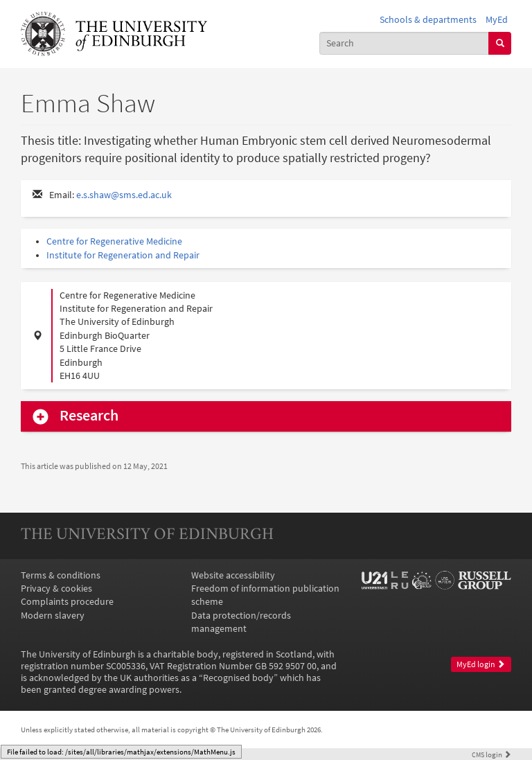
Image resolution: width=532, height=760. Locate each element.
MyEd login (481, 664)
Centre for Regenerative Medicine (114, 241)
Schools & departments (428, 20)
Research (89, 416)
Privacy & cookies (56, 589)
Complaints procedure (67, 602)
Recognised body (238, 678)
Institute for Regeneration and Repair (123, 255)
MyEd (497, 20)
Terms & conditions (61, 575)
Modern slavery (53, 616)
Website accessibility (233, 575)
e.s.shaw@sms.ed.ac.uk (124, 195)
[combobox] (405, 43)
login (491, 754)
